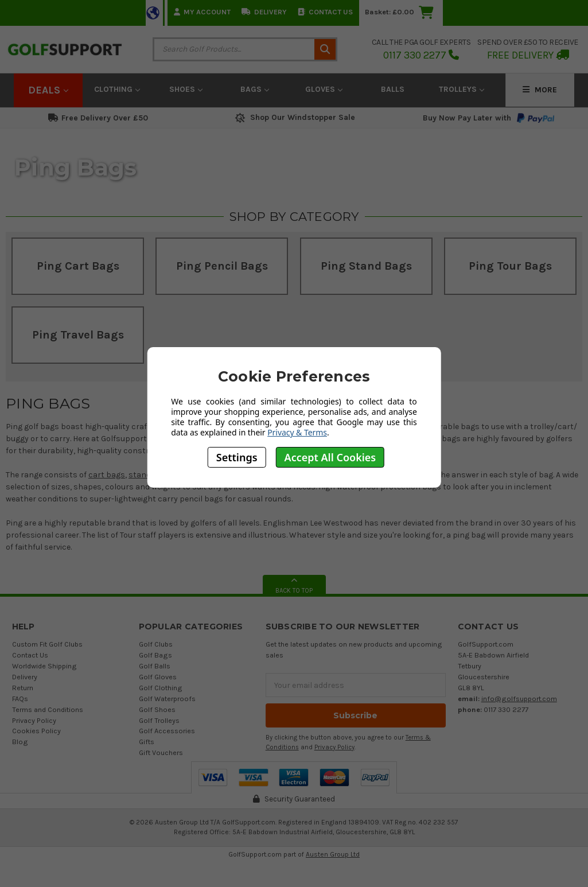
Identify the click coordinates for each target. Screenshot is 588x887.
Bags (255, 89)
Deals (48, 90)
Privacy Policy (34, 720)
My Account (202, 12)
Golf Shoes (157, 709)
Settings (237, 457)
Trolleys (462, 89)
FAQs (20, 699)
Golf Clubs (156, 644)
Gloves (324, 89)
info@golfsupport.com (519, 699)
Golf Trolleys (159, 720)
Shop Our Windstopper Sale (294, 117)
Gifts (147, 742)
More (540, 90)
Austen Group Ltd (333, 854)
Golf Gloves (158, 677)
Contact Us (325, 12)
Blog (20, 742)
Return (23, 688)
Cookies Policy (36, 731)
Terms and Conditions (48, 709)
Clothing (117, 89)
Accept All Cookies (330, 457)
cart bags (107, 475)
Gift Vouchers (161, 752)
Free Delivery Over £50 (98, 118)
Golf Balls (155, 666)
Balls (393, 89)
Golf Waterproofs (167, 699)
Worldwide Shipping (44, 666)
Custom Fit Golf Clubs (47, 644)
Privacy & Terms (297, 432)
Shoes (186, 89)
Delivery (264, 12)
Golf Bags (155, 655)
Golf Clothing (161, 688)
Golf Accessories (167, 731)
